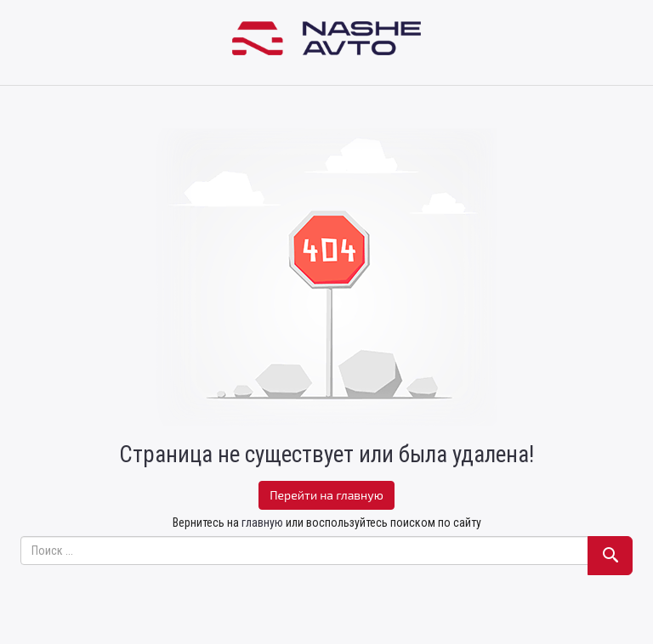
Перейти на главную (326, 495)
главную (262, 523)
